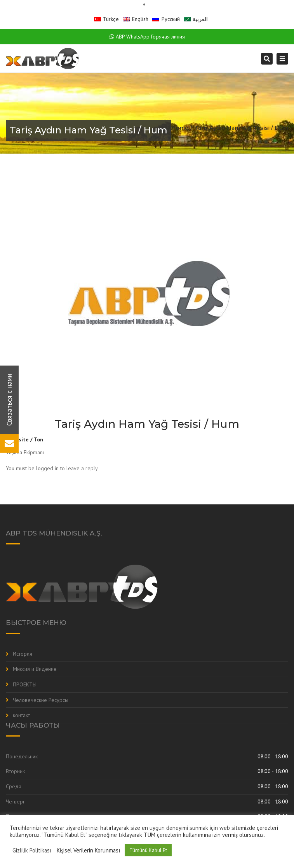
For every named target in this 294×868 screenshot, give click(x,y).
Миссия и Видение (35, 669)
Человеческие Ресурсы (41, 700)
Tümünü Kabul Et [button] (148, 850)
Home (180, 128)
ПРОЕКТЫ (25, 684)
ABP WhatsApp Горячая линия (147, 37)
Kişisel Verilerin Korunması (88, 850)
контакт (21, 715)
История (23, 654)
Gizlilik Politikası (32, 850)
